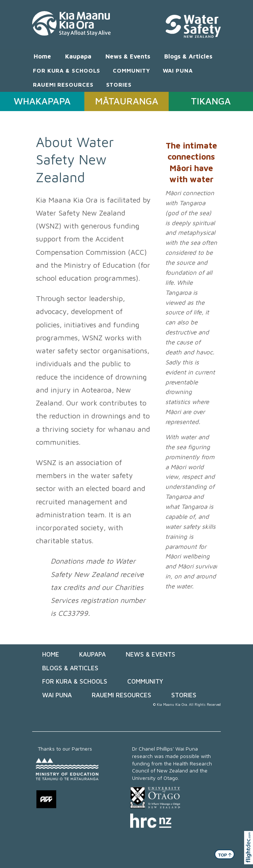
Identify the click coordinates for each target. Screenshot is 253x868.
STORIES (119, 84)
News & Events (128, 56)
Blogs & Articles (188, 56)
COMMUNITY (131, 70)
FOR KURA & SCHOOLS (67, 70)
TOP (225, 854)
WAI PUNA (178, 70)
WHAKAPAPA (42, 101)
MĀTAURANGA (127, 101)
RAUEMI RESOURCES (63, 84)
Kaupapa (78, 56)
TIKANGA (211, 101)
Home (42, 56)
